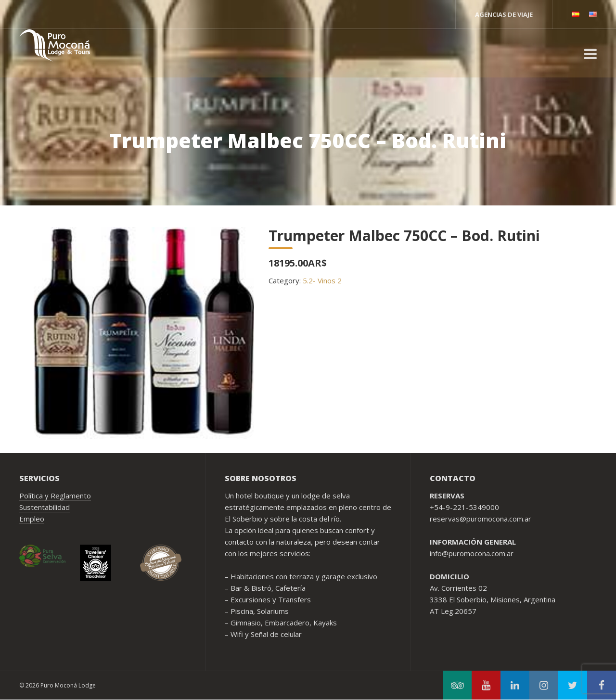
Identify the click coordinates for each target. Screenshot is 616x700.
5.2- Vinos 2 (322, 280)
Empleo (32, 519)
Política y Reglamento (55, 496)
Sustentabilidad (45, 507)
